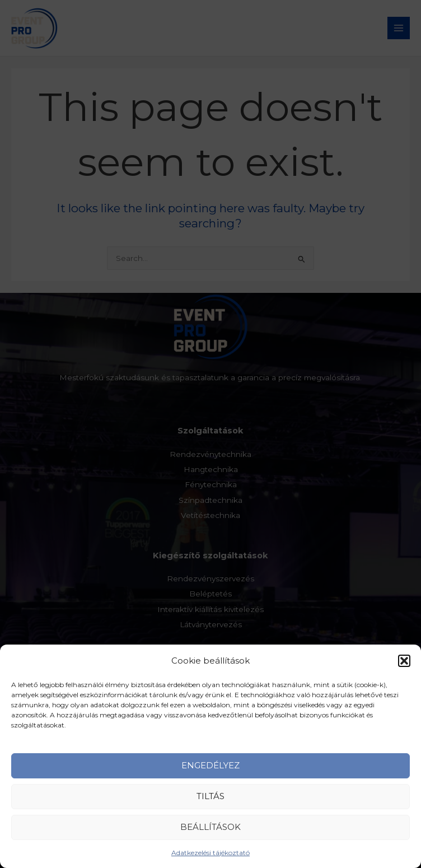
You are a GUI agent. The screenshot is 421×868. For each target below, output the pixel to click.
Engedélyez (210, 774)
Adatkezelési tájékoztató (210, 861)
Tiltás (210, 805)
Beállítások (210, 836)
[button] (404, 669)
